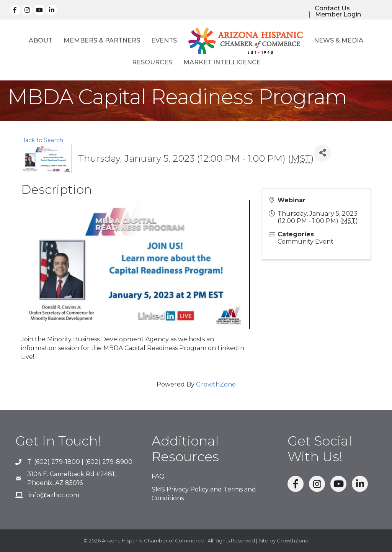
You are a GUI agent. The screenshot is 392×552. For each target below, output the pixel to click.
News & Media (339, 40)
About (41, 40)
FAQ (158, 476)
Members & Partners (102, 40)
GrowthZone (216, 384)
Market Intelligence (222, 62)
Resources (152, 62)
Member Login (338, 15)
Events (164, 40)
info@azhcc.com (54, 495)
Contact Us (332, 8)
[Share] (323, 153)
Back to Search (42, 140)
